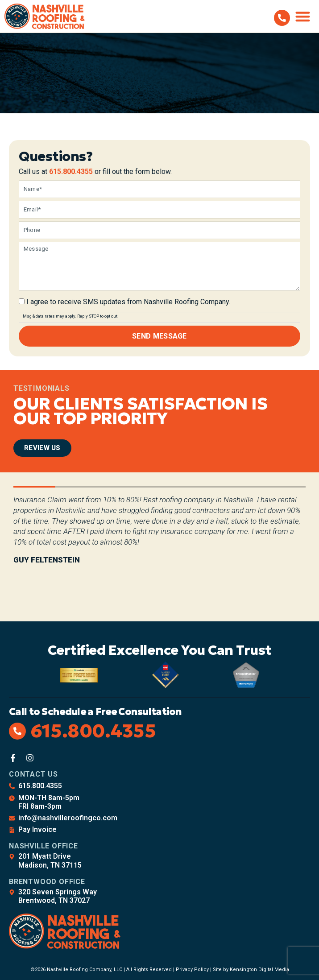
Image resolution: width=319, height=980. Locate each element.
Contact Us (33, 773)
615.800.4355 (71, 172)
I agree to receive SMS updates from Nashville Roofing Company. (128, 302)
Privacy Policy (192, 968)
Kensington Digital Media (259, 968)
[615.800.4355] (282, 18)
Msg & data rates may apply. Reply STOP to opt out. (71, 316)
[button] (303, 16)
